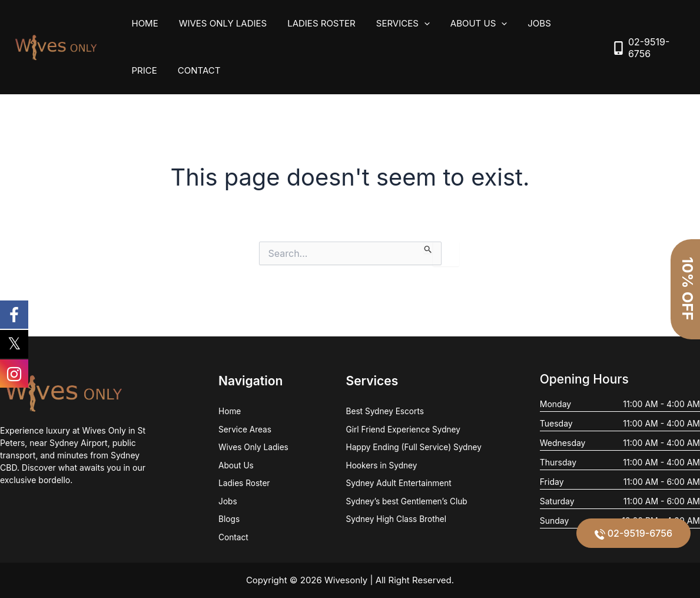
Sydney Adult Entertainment (398, 483)
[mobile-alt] (647, 48)
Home (143, 23)
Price (565, 23)
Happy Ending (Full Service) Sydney (413, 446)
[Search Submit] (428, 247)
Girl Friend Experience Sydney (403, 428)
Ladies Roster (314, 23)
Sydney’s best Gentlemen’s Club (406, 501)
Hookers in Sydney (380, 465)
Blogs (228, 519)
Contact (152, 70)
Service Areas (244, 428)
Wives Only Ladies (218, 23)
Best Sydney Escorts (384, 410)
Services (392, 24)
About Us (465, 24)
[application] (414, 24)
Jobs (523, 23)
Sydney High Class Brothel (395, 519)
